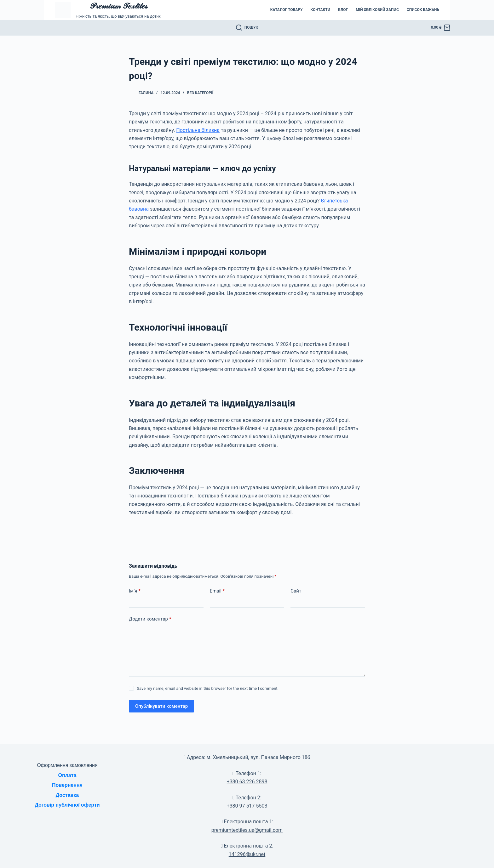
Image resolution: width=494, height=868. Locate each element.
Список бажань (423, 10)
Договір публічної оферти (67, 805)
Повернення (67, 785)
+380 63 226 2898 (247, 782)
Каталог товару (287, 10)
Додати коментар (150, 619)
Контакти (321, 10)
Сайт (296, 591)
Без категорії (200, 93)
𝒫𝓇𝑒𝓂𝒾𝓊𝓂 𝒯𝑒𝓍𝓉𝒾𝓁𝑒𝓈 (118, 6)
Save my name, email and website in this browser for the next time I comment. (208, 688)
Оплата (67, 775)
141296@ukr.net (247, 854)
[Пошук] (247, 28)
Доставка (67, 795)
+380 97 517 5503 (247, 806)
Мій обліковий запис (377, 10)
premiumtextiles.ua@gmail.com (247, 830)
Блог (343, 10)
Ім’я (135, 591)
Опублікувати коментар (161, 706)
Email (217, 591)
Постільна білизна (198, 130)
